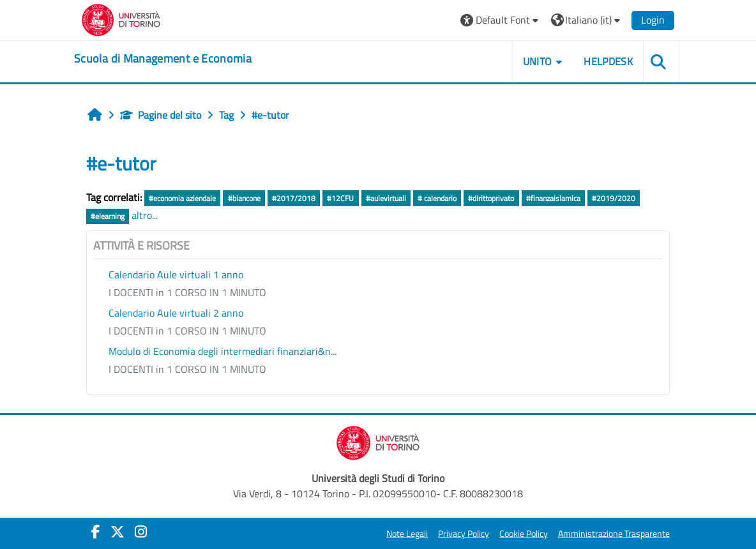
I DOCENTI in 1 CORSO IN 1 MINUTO (187, 292)
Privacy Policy (464, 534)
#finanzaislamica (553, 198)
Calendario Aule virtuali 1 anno (176, 274)
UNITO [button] (538, 61)
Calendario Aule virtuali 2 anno (176, 313)
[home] (163, 59)
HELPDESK (608, 61)
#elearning (108, 216)
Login (653, 20)
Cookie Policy (524, 534)
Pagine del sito (161, 115)
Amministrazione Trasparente (614, 534)
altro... (145, 215)
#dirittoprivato (491, 198)
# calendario (437, 198)
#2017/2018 (294, 198)
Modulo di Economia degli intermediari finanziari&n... (223, 351)
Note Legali (407, 534)
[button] (501, 20)
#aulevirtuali (386, 198)
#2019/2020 (614, 198)
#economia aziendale (182, 198)
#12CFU (340, 198)
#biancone (244, 198)
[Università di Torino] (121, 19)
